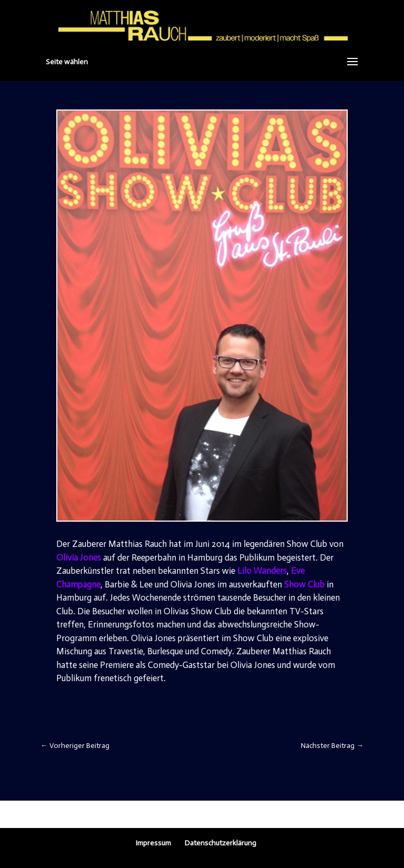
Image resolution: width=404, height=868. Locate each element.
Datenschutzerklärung (220, 843)
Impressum (153, 843)
